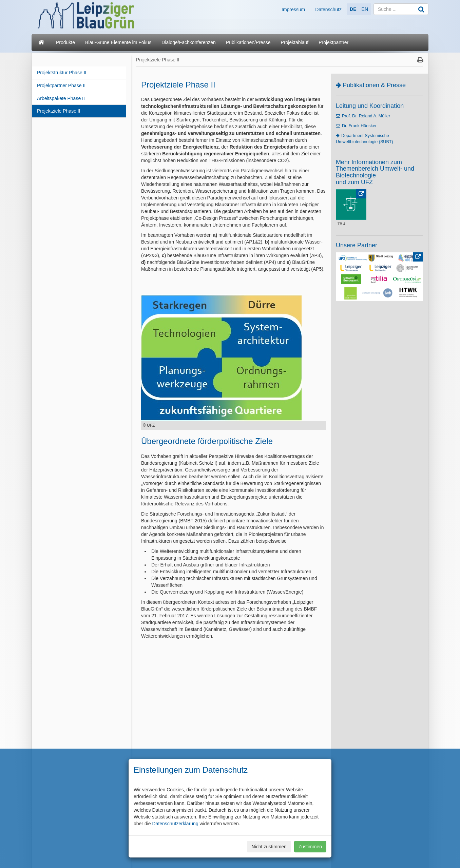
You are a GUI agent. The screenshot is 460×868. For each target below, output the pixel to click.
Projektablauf (294, 42)
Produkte (65, 42)
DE (353, 9)
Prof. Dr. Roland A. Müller (366, 116)
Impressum (293, 9)
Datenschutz (328, 9)
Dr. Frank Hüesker (359, 126)
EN (365, 9)
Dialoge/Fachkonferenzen (189, 42)
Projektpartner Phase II (61, 85)
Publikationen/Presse (248, 42)
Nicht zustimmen (269, 847)
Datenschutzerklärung (175, 824)
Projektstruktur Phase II (62, 73)
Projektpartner (333, 42)
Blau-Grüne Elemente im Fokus (118, 42)
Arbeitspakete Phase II (61, 98)
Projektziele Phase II (59, 111)
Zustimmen (310, 847)
